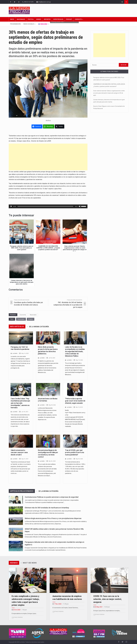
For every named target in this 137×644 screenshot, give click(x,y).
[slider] (45, 206)
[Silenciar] (80, 206)
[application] (48, 206)
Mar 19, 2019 (79, 407)
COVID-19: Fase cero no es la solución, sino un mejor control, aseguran (108, 599)
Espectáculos (58, 19)
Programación (15, 24)
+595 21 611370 (28, 2)
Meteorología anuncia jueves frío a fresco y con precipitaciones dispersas (53, 518)
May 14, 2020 (25, 353)
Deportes (47, 19)
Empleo (31, 319)
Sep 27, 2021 (25, 459)
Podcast (69, 19)
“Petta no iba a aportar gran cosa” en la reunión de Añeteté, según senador (75, 401)
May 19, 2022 (79, 360)
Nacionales (21, 19)
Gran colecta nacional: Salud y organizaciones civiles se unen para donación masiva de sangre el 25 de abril (109, 93)
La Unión (15, 353)
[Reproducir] (11, 206)
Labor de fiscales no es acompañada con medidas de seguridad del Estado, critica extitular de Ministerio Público (75, 351)
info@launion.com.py (44, 2)
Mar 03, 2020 (52, 461)
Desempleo (21, 319)
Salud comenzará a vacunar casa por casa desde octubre (19, 452)
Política (31, 19)
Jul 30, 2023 (52, 358)
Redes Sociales (29, 24)
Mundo (39, 19)
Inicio (12, 19)
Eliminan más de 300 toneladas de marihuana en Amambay (47, 508)
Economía (23, 315)
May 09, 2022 (52, 405)
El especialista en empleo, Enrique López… (24, 614)
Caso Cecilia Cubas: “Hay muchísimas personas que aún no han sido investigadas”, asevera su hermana (20, 403)
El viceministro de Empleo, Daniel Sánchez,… (66, 608)
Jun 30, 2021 (25, 412)
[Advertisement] (48, 157)
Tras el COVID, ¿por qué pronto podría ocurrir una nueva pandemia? (74, 452)
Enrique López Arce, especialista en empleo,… (107, 611)
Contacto (79, 19)
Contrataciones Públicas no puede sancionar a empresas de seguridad (52, 497)
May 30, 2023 (79, 459)
